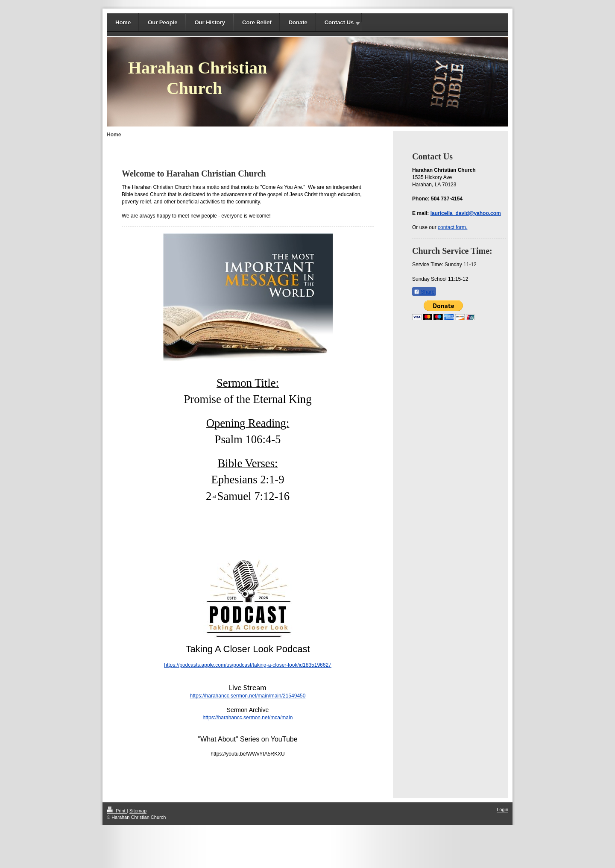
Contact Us (339, 22)
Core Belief (257, 22)
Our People (163, 22)
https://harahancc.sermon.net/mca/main (248, 718)
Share (424, 292)
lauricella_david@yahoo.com (466, 213)
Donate (298, 22)
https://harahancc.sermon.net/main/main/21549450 (248, 696)
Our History (210, 22)
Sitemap (138, 811)
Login (502, 809)
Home (123, 22)
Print (117, 811)
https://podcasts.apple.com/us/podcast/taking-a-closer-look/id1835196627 (248, 665)
